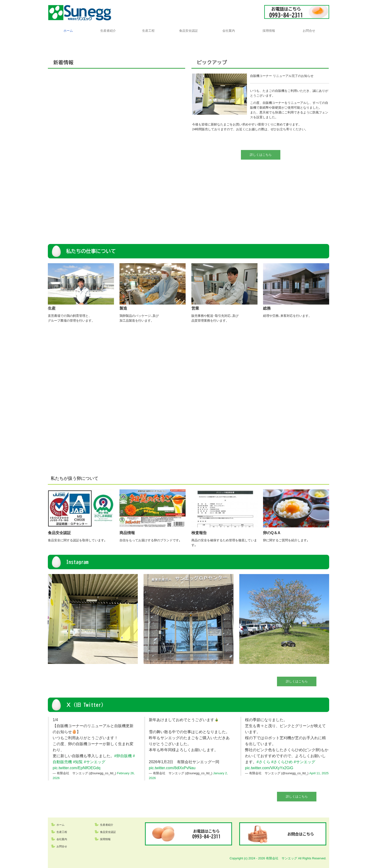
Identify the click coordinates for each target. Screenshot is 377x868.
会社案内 (229, 31)
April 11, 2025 (319, 773)
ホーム (68, 31)
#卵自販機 (123, 756)
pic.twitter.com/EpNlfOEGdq (76, 768)
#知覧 (78, 762)
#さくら (263, 762)
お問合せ (309, 31)
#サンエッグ (95, 762)
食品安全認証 (188, 31)
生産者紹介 (108, 31)
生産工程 (148, 31)
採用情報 (269, 31)
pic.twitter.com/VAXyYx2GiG (269, 768)
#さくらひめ (282, 762)
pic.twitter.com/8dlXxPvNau (172, 768)
